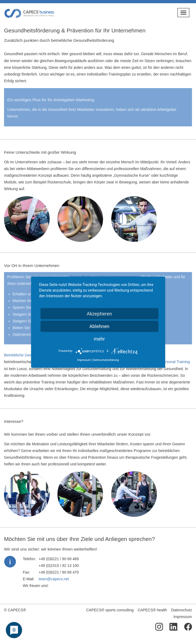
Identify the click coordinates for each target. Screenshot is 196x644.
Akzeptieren (99, 313)
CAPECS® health (152, 610)
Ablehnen (99, 326)
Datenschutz (182, 610)
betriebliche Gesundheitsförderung (82, 40)
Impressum (183, 617)
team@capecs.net (54, 579)
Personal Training (175, 362)
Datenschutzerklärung (106, 360)
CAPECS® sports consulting (110, 610)
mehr (99, 339)
